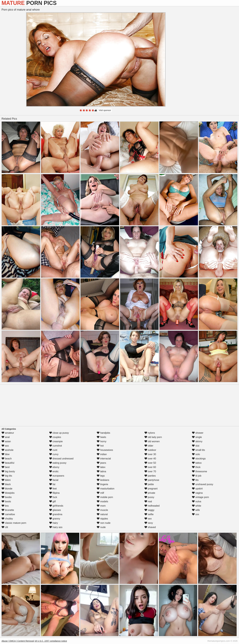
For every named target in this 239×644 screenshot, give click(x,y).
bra (5, 506)
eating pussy (58, 463)
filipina (54, 493)
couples (55, 437)
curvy (54, 454)
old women (152, 441)
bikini (6, 480)
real (148, 501)
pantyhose (152, 480)
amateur (8, 433)
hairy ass (56, 527)
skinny (197, 441)
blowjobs (8, 493)
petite (149, 484)
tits (195, 480)
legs (101, 476)
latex (101, 467)
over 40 (150, 459)
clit (5, 527)
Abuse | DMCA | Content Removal (18, 641)
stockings (199, 459)
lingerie (102, 484)
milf (100, 493)
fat (52, 484)
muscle (102, 510)
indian (102, 454)
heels (101, 437)
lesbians (103, 480)
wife (196, 510)
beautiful (8, 463)
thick (196, 467)
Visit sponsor (105, 110)
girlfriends (56, 506)
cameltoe (8, 514)
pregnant (151, 489)
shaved (150, 527)
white (197, 506)
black (6, 484)
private (150, 493)
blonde (7, 489)
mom (101, 506)
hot (100, 446)
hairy (54, 523)
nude (101, 527)
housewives (105, 450)
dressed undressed (61, 459)
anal (6, 437)
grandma (56, 514)
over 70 (150, 471)
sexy (149, 523)
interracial (104, 459)
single (197, 437)
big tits (7, 476)
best (6, 467)
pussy (149, 497)
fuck (53, 497)
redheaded (152, 506)
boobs (7, 497)
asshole (8, 450)
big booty (8, 471)
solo (196, 454)
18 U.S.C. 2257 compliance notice (51, 641)
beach (7, 459)
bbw (6, 454)
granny (55, 519)
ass (5, 446)
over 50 (150, 463)
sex (148, 519)
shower (198, 433)
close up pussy (59, 433)
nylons (150, 433)
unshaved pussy (203, 484)
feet (53, 489)
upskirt (197, 489)
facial (54, 480)
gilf (53, 501)
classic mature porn (14, 523)
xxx (195, 514)
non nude (104, 523)
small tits (198, 450)
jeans (101, 463)
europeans (57, 476)
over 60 (150, 467)
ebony (54, 467)
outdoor (150, 450)
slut (196, 446)
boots (6, 501)
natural (102, 514)
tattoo (197, 463)
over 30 (150, 454)
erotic (54, 471)
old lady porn (153, 437)
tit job (197, 476)
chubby (7, 519)
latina (101, 471)
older (149, 446)
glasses (55, 510)
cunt (53, 450)
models (102, 501)
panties (150, 476)
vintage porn (200, 497)
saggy (149, 510)
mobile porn (105, 497)
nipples (102, 519)
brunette (8, 510)
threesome (199, 471)
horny (101, 441)
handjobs (103, 433)
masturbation (106, 489)
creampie (56, 441)
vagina (197, 493)
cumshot (56, 446)
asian (6, 441)
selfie (149, 514)
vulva (197, 501)
